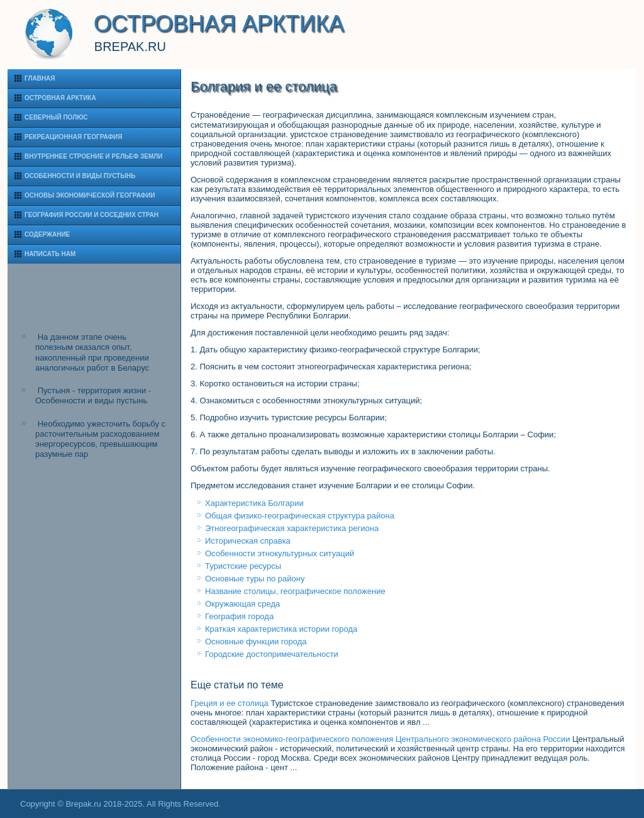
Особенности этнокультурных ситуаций (280, 553)
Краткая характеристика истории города (281, 629)
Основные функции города (256, 642)
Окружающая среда (242, 604)
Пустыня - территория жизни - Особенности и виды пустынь (93, 395)
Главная (40, 78)
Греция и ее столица (230, 703)
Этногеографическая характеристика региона (292, 528)
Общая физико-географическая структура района (300, 516)
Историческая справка (248, 541)
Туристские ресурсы (243, 566)
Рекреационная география (73, 137)
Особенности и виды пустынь (80, 176)
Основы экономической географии (90, 195)
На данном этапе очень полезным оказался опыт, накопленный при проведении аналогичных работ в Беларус (92, 352)
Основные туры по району (255, 579)
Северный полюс (56, 117)
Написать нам (50, 254)
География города (239, 616)
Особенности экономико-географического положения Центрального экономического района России (380, 739)
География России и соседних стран (92, 215)
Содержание (47, 234)
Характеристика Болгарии (254, 503)
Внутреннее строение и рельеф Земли (94, 156)
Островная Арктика (60, 98)
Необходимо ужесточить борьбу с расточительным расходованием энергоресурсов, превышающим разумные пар (100, 439)
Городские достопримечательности (272, 654)
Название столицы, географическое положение (295, 591)
